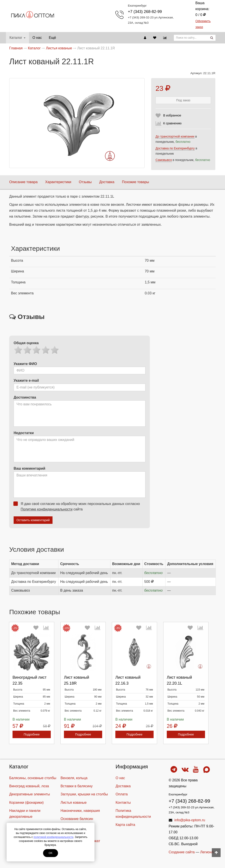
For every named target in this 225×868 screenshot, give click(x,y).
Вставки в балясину (77, 786)
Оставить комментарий (33, 520)
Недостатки (24, 433)
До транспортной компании (175, 136)
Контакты (123, 803)
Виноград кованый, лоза (29, 786)
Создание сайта (182, 852)
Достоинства (25, 397)
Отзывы (85, 182)
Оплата (122, 794)
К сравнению (172, 123)
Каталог (17, 38)
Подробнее (32, 734)
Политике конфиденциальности (47, 509)
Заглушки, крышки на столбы (84, 794)
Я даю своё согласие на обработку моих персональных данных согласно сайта (78, 506)
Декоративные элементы (30, 794)
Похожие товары (135, 182)
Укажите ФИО (25, 364)
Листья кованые (74, 803)
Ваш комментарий (29, 468)
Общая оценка (26, 343)
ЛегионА (207, 852)
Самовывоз (164, 160)
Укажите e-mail (26, 380)
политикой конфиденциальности (53, 837)
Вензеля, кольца (74, 778)
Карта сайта (125, 825)
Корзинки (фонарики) (26, 803)
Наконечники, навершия (80, 811)
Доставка (107, 182)
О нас (37, 38)
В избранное (172, 115)
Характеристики (58, 182)
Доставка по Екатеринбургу (175, 148)
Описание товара (23, 182)
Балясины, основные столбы (33, 778)
